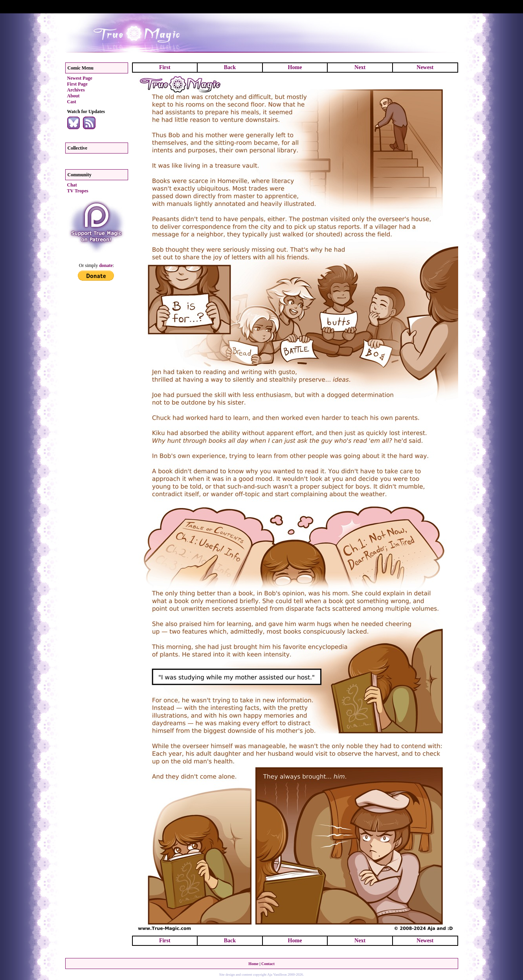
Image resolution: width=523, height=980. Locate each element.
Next (360, 67)
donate (106, 265)
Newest (425, 67)
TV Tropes (78, 191)
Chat (72, 185)
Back (230, 67)
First (165, 67)
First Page (77, 84)
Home (295, 67)
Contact (268, 964)
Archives (76, 90)
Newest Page (80, 78)
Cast (72, 102)
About (73, 96)
